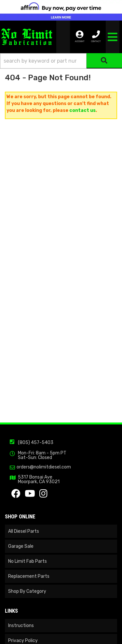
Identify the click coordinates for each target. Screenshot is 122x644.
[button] (61, 61)
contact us (82, 110)
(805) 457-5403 (36, 443)
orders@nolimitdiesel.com (44, 467)
